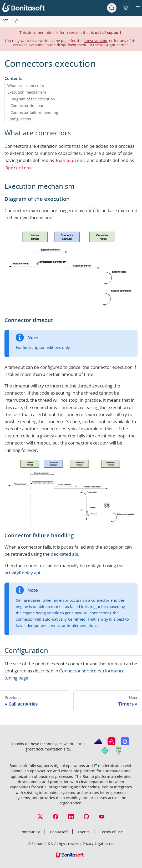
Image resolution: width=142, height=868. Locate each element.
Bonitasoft (59, 832)
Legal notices (105, 844)
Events (84, 832)
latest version (95, 41)
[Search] (112, 8)
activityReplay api (22, 573)
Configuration (19, 119)
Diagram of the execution (33, 99)
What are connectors (26, 86)
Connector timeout (27, 106)
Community (30, 832)
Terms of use (111, 832)
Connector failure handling (34, 112)
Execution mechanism (27, 92)
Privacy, (88, 844)
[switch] (126, 8)
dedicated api (64, 554)
